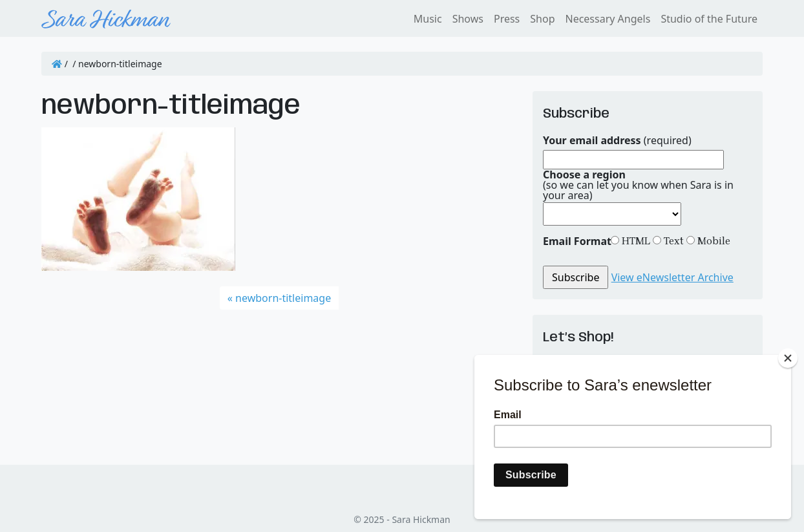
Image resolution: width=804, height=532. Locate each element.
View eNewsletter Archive (672, 277)
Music (428, 19)
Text (672, 241)
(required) (617, 140)
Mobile (713, 241)
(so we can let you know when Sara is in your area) (638, 185)
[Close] (788, 358)
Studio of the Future (709, 19)
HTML (635, 241)
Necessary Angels (608, 19)
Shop (542, 19)
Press (507, 19)
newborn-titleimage (283, 298)
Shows (468, 19)
